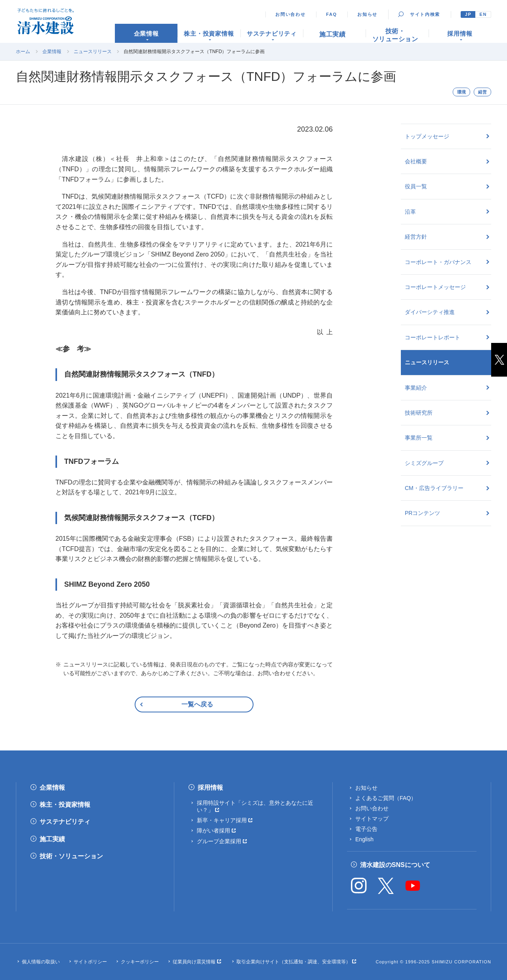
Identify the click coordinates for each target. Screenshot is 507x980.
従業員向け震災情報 (194, 962)
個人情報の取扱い (41, 962)
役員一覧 (416, 186)
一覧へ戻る (197, 704)
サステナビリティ (65, 822)
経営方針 (416, 237)
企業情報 (52, 52)
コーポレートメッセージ (435, 287)
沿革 (410, 212)
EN (483, 14)
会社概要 (416, 161)
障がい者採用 (213, 831)
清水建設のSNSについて (395, 865)
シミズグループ (424, 463)
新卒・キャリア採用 (222, 820)
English (364, 839)
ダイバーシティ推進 (430, 312)
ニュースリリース (93, 52)
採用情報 (210, 788)
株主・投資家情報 (65, 805)
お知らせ (367, 14)
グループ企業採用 (219, 841)
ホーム (23, 52)
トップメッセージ (427, 136)
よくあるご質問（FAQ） (386, 798)
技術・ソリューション (71, 856)
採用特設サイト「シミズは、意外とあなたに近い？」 (255, 806)
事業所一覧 (419, 438)
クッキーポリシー (140, 962)
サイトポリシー (90, 962)
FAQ (332, 14)
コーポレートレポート (433, 337)
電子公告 (366, 829)
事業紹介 (416, 388)
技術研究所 (419, 413)
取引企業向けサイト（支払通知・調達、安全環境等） (294, 962)
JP (468, 14)
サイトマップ (372, 819)
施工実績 (52, 839)
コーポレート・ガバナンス (438, 262)
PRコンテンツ (422, 513)
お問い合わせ (290, 14)
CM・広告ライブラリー (434, 488)
